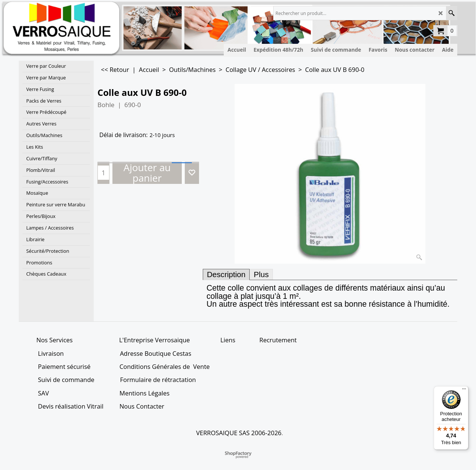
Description (226, 274)
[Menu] (464, 391)
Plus (261, 274)
